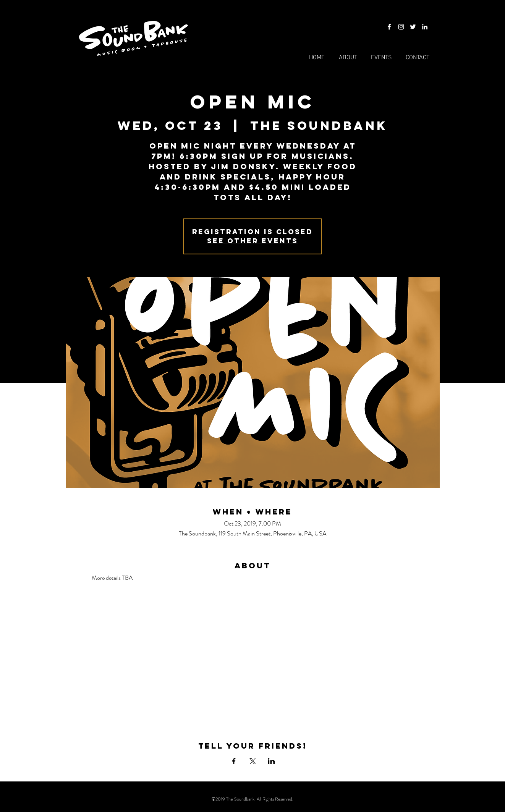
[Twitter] (413, 27)
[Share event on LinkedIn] (271, 761)
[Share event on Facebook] (234, 761)
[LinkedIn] (425, 27)
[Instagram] (401, 27)
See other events (252, 241)
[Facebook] (389, 27)
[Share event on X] (253, 761)
